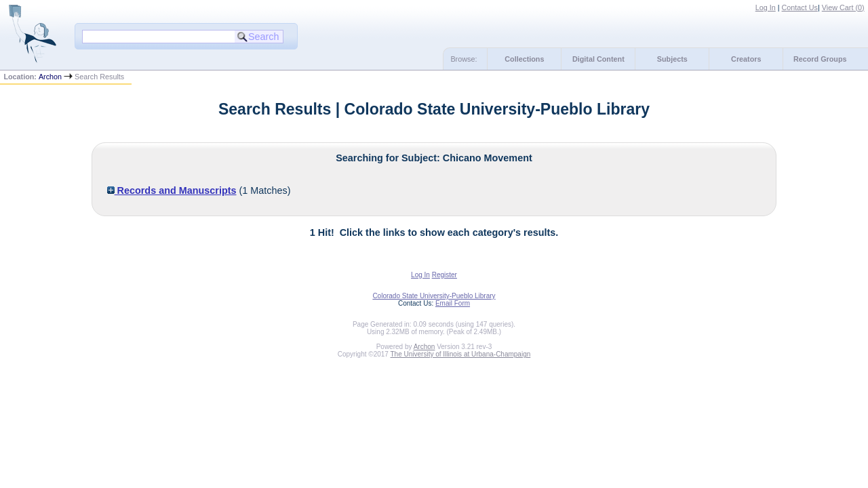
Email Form (453, 303)
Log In (766, 7)
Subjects (672, 59)
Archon (50, 77)
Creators (746, 59)
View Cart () (843, 7)
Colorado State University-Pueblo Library (434, 296)
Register (445, 275)
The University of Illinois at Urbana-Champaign (461, 354)
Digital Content (598, 59)
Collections (524, 59)
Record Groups (820, 59)
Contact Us (800, 7)
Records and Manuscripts (172, 190)
